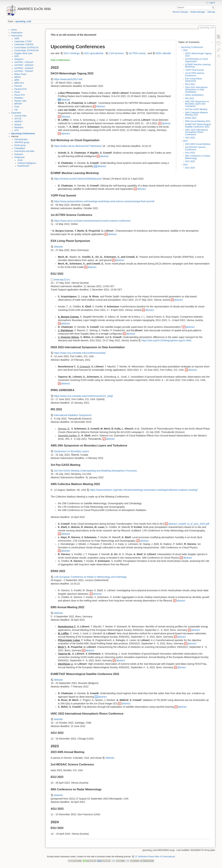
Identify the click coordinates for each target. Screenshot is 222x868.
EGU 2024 (190, 168)
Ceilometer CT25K (23, 42)
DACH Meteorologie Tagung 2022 (198, 55)
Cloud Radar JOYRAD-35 (26, 48)
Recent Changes (180, 12)
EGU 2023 (190, 153)
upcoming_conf (23, 21)
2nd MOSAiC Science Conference (195, 148)
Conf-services (117, 53)
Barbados (19, 127)
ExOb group (20, 145)
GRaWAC (19, 59)
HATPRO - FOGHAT (24, 62)
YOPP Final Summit (194, 70)
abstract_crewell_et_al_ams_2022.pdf (189, 524)
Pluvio (17, 92)
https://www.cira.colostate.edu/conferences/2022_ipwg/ (84, 396)
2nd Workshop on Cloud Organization (196, 60)
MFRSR (18, 104)
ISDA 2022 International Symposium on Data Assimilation (196, 90)
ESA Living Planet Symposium (193, 80)
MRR (17, 80)
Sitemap (211, 12)
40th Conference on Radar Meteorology (197, 157)
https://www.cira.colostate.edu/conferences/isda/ (80, 353)
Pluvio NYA (20, 95)
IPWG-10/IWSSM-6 (194, 95)
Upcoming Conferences (23, 134)
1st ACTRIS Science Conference (195, 74)
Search (213, 7)
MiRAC (18, 77)
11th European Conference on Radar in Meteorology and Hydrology (90, 577)
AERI (17, 39)
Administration (21, 139)
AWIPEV (18, 122)
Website (58, 247)
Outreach (19, 154)
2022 (185, 50)
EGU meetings (72, 53)
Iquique (18, 125)
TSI (16, 110)
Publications (17, 33)
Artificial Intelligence (27, 163)
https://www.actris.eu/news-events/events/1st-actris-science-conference (92, 221)
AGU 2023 (190, 161)
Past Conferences (60, 60)
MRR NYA (19, 83)
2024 (185, 165)
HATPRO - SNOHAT (24, 65)
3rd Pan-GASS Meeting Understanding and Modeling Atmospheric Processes (96, 471)
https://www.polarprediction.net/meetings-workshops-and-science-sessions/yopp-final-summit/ (104, 201)
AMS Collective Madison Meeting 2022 (196, 114)
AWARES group (22, 142)
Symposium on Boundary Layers (72, 451)
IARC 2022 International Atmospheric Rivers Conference (196, 132)
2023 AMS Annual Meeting (197, 144)
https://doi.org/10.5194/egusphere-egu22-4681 (167, 340)
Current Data (20, 116)
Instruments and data (24, 151)
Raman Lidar (20, 101)
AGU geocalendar (94, 53)
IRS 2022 (189, 98)
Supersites (16, 113)
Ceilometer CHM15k (24, 44)
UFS (17, 130)
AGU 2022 (190, 138)
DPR (17, 56)
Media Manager (198, 12)
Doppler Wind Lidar (23, 53)
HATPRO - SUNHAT (24, 68)
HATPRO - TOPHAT (24, 71)
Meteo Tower (20, 74)
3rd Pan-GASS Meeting (196, 109)
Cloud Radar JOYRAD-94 (26, 51)
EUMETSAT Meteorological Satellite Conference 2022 (198, 125)
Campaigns (20, 148)
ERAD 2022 (191, 118)
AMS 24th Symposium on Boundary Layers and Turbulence (197, 104)
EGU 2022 (190, 84)
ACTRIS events (137, 53)
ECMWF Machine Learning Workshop (198, 66)
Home (14, 30)
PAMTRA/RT (24, 166)
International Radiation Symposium (73, 415)
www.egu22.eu (62, 280)
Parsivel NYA (20, 89)
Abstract (66, 100)
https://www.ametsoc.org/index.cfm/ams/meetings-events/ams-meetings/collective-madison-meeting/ (144, 490)
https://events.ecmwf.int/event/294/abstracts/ (78, 179)
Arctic (20, 160)
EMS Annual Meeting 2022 (198, 121)
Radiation (19, 98)
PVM (17, 107)
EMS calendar (163, 53)
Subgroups (19, 157)
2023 (185, 141)
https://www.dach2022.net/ (68, 79)
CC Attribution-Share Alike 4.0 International (155, 857)
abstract (166, 123)
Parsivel (18, 86)
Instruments (17, 36)
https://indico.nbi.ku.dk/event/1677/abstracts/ (78, 146)
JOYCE (18, 119)
